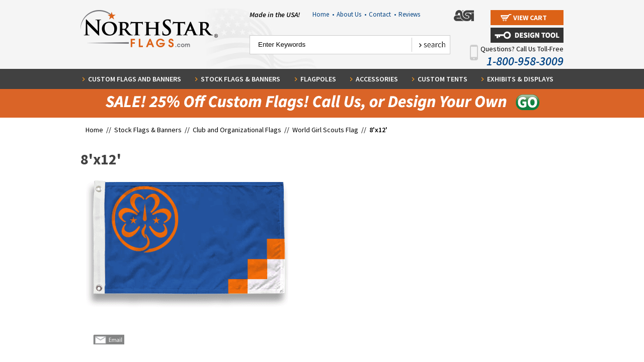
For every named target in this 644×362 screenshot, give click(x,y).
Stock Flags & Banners (240, 79)
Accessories (377, 79)
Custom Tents (442, 79)
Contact (382, 14)
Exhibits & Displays (520, 79)
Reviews (409, 14)
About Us (351, 14)
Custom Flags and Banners (135, 79)
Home (323, 14)
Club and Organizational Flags (237, 130)
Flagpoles (318, 79)
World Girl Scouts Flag (325, 130)
